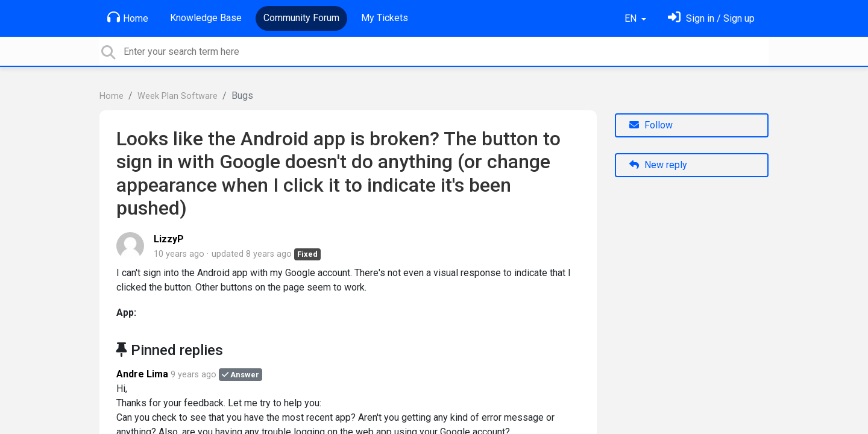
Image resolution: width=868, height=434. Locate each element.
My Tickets (385, 18)
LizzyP (169, 239)
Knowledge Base (206, 18)
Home (128, 17)
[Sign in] (711, 18)
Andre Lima (142, 374)
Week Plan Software (178, 96)
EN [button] (632, 18)
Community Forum (301, 18)
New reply (658, 165)
